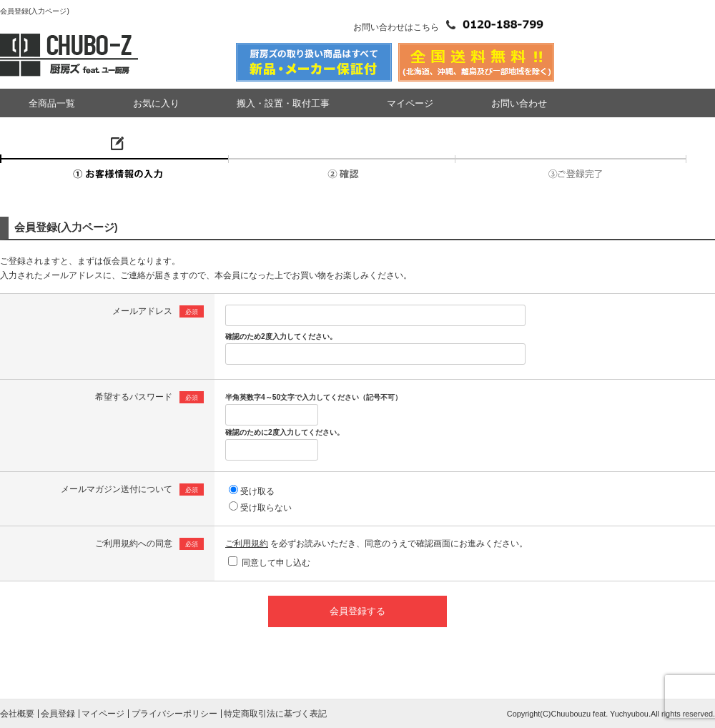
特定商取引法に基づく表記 (275, 714)
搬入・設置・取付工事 (283, 103)
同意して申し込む (276, 563)
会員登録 (58, 714)
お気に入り (156, 103)
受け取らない (266, 508)
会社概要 (17, 714)
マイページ (410, 103)
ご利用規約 (247, 543)
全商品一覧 (52, 103)
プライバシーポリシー (174, 714)
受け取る (257, 491)
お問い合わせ (519, 103)
